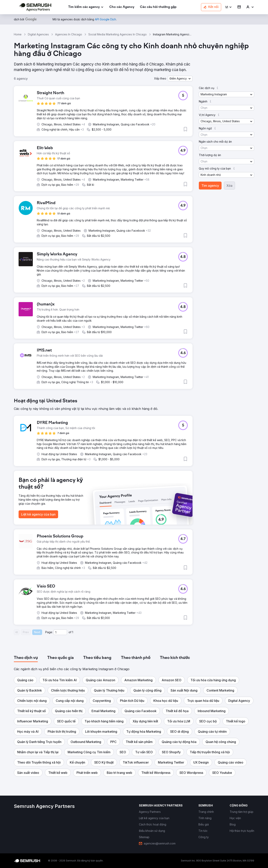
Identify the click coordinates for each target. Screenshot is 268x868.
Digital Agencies (38, 34)
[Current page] (60, 632)
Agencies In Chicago (69, 34)
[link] (122, 7)
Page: (49, 632)
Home (18, 34)
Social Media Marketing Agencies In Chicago (117, 34)
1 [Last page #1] (73, 632)
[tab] (26, 658)
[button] (229, 7)
